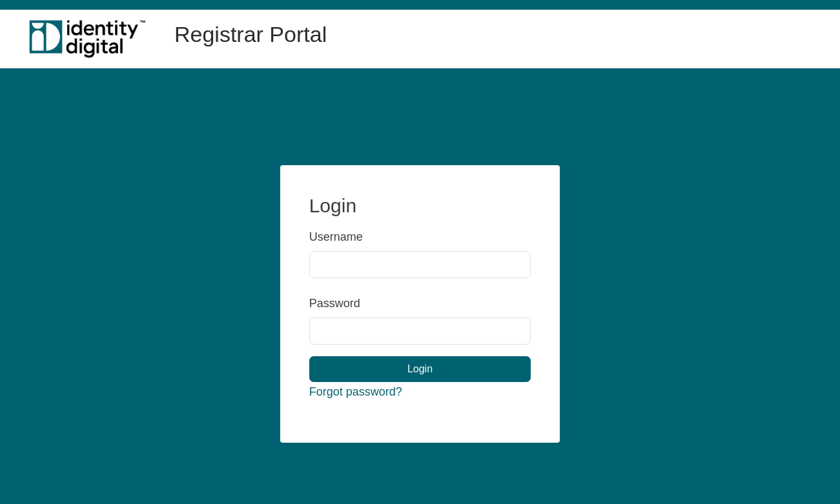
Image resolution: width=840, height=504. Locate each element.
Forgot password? (356, 392)
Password (328, 303)
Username (328, 237)
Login (420, 369)
